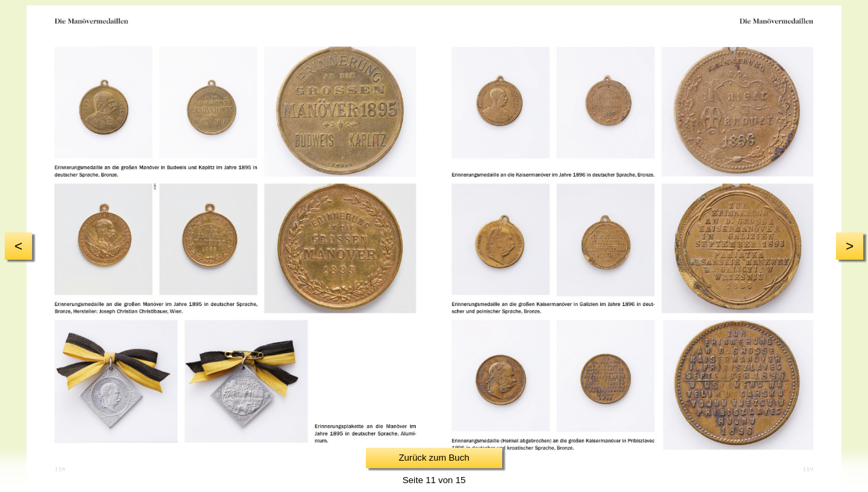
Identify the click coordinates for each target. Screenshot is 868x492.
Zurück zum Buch (434, 458)
